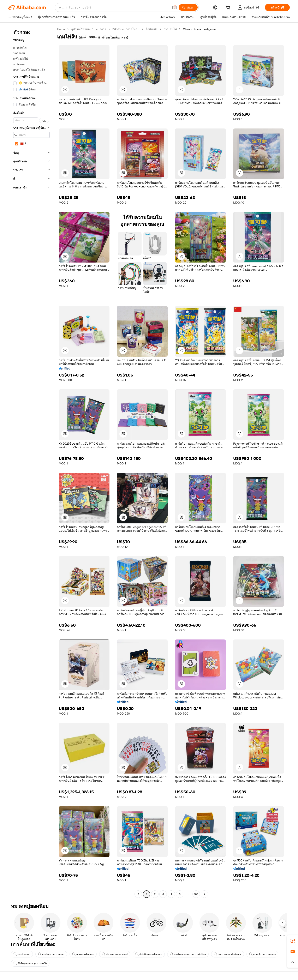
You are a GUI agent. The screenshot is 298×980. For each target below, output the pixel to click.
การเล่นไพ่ (170, 29)
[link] (293, 941)
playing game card (115, 954)
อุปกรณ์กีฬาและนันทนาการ (89, 29)
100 (196, 894)
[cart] (229, 8)
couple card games (262, 954)
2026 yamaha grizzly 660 (30, 963)
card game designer (228, 954)
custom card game (51, 954)
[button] (174, 7)
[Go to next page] (204, 894)
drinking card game (149, 954)
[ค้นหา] (188, 7)
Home (61, 29)
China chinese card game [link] (199, 29)
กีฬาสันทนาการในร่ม (126, 29)
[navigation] (31, 462)
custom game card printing (188, 954)
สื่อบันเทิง (151, 29)
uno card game (83, 954)
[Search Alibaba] (114, 7)
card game (22, 954)
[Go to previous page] (138, 894)
